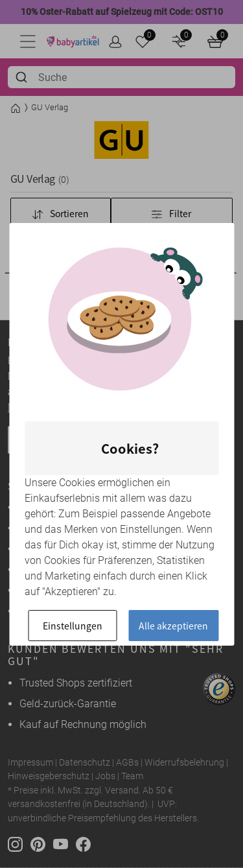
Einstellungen (73, 626)
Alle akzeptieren (173, 626)
